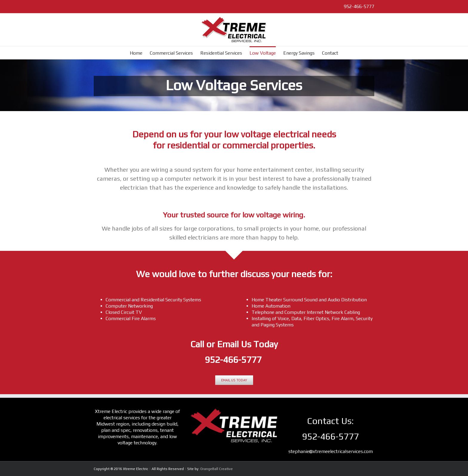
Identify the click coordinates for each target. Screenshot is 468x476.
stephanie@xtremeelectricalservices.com (331, 451)
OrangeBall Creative (217, 469)
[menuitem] (140, 53)
